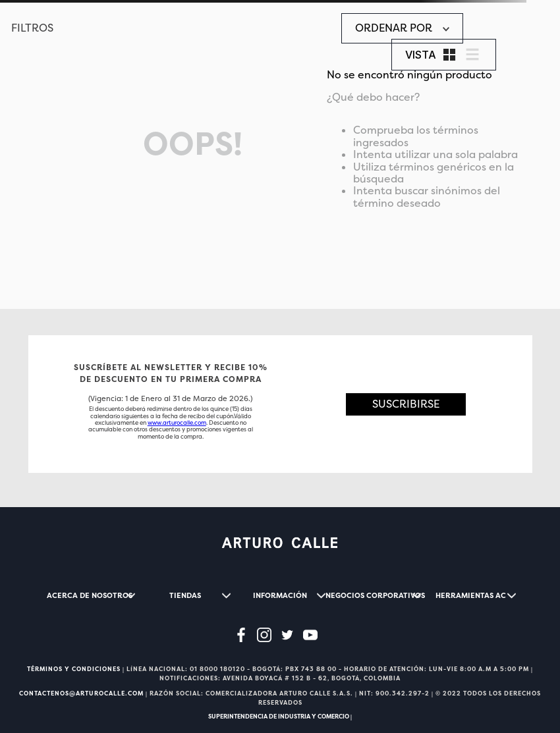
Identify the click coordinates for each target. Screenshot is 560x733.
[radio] (449, 55)
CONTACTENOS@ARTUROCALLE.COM (81, 693)
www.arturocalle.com (177, 423)
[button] (406, 404)
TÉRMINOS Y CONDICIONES (74, 669)
